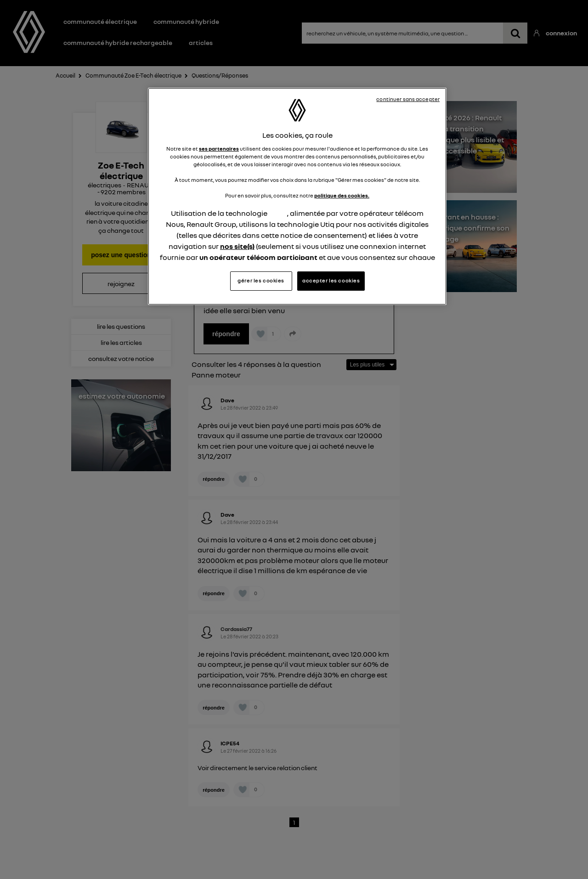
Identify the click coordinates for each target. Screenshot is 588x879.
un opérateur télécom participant (258, 257)
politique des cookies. (342, 196)
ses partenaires (219, 149)
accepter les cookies (331, 281)
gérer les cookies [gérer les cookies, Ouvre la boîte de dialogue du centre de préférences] (261, 281)
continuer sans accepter (408, 99)
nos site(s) (237, 246)
